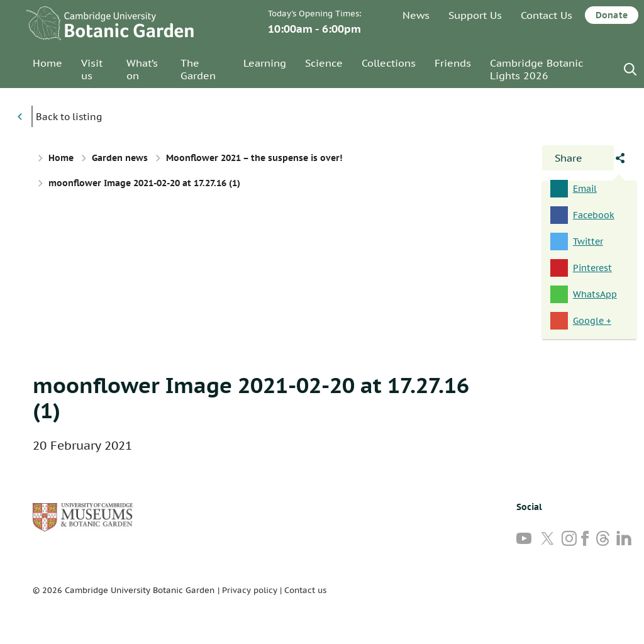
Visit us (92, 69)
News (416, 15)
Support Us (475, 15)
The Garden (198, 69)
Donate (612, 15)
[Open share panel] (578, 158)
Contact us (305, 590)
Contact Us (547, 15)
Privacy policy (250, 590)
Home (47, 63)
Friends (453, 63)
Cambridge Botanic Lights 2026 (536, 69)
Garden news (120, 158)
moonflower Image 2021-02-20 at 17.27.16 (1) (251, 397)
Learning (265, 63)
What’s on (142, 69)
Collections (389, 63)
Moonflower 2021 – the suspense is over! (254, 158)
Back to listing (69, 117)
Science (324, 63)
